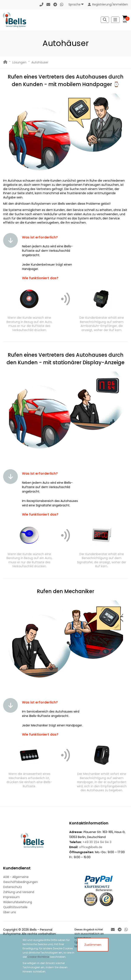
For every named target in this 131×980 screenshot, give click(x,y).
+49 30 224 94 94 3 (97, 842)
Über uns (10, 912)
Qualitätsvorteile (15, 907)
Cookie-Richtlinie (38, 957)
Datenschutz (13, 887)
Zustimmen (93, 945)
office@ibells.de (91, 847)
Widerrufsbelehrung (18, 902)
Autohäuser (40, 62)
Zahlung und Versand (19, 892)
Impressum (11, 897)
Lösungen (19, 62)
